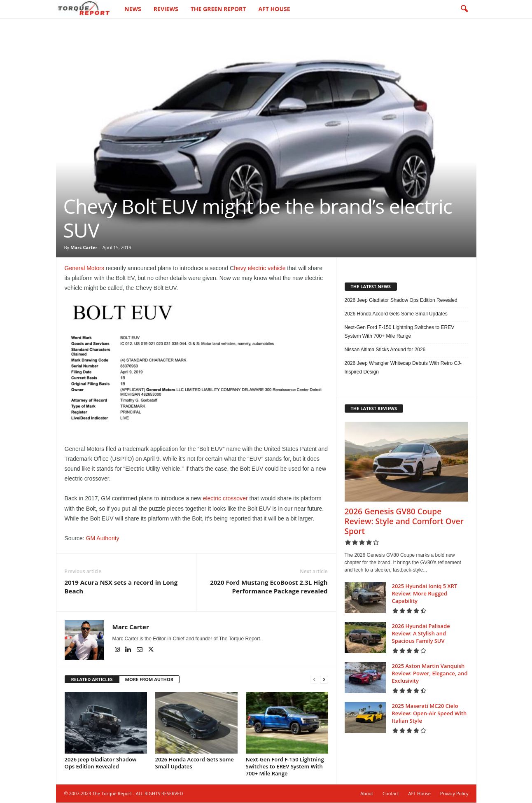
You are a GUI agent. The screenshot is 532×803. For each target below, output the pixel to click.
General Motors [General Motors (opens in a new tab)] (84, 268)
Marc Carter (84, 248)
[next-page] (324, 680)
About (367, 794)
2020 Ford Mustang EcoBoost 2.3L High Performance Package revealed (269, 587)
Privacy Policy (454, 794)
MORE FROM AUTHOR (149, 680)
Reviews (166, 9)
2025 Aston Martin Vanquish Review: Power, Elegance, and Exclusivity (430, 674)
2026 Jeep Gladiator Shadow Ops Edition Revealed (101, 763)
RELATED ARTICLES (92, 680)
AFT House (274, 9)
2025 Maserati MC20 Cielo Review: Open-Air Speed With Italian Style (429, 714)
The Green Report (218, 9)
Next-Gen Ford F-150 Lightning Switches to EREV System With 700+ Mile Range (285, 767)
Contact (391, 794)
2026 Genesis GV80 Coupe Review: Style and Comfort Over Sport (404, 522)
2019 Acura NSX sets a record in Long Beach (121, 587)
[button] (464, 9)
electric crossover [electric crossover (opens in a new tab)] (225, 499)
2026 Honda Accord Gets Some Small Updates (195, 763)
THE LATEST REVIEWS (374, 409)
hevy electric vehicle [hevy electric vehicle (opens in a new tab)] (260, 268)
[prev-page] (314, 680)
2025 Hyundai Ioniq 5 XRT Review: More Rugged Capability (425, 594)
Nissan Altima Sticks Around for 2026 (385, 350)
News (133, 9)
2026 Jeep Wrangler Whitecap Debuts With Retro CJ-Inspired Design (403, 368)
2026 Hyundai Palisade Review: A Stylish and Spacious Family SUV (421, 634)
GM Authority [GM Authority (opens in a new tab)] (103, 539)
